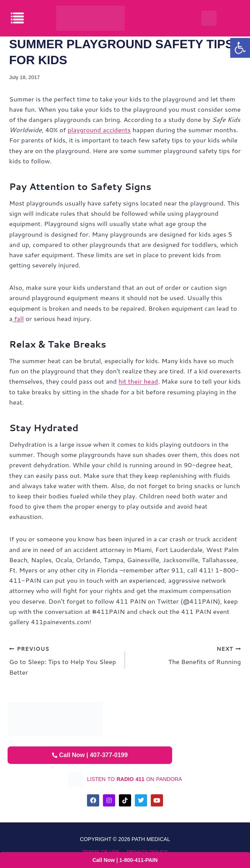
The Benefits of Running (186, 655)
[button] (240, 48)
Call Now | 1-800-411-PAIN (125, 860)
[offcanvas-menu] (18, 18)
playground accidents (99, 130)
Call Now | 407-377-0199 (90, 755)
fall (18, 318)
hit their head (138, 381)
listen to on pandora (134, 779)
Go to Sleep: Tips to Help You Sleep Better (64, 660)
